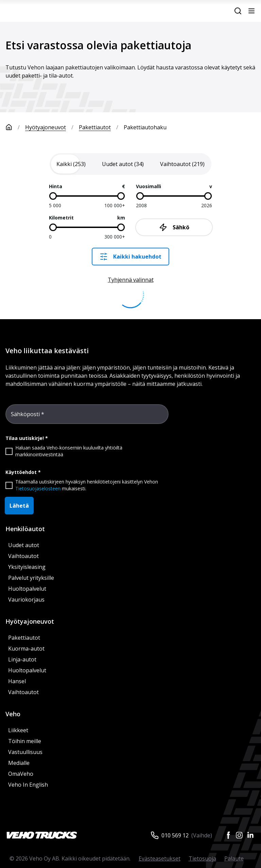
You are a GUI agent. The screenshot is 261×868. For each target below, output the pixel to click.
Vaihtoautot (23, 556)
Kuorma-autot (26, 649)
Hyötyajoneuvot (46, 127)
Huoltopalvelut (27, 589)
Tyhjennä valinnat (131, 280)
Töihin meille (25, 741)
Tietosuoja (202, 858)
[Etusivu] (15, 127)
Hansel (17, 681)
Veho (13, 714)
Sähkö (174, 227)
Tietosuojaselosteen (38, 488)
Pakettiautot (95, 127)
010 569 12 (175, 835)
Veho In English (28, 785)
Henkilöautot (25, 529)
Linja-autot (22, 659)
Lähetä (19, 506)
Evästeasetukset (160, 858)
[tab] (71, 164)
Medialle (19, 763)
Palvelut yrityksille (31, 578)
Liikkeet (18, 730)
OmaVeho (21, 774)
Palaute (234, 858)
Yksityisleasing (27, 567)
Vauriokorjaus (26, 600)
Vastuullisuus (25, 752)
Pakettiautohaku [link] (145, 127)
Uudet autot (24, 545)
